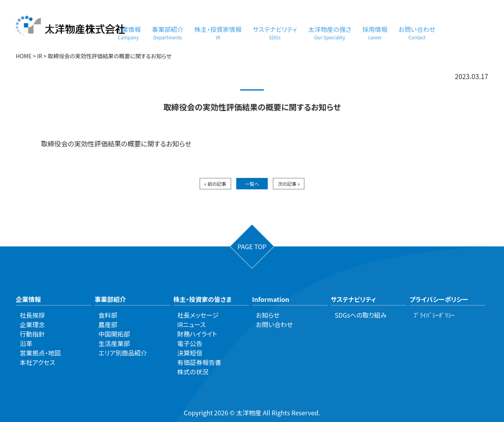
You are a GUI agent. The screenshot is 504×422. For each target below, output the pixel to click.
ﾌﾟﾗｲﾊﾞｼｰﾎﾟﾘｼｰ (434, 315)
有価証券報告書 (199, 362)
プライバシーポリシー (439, 299)
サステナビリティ (275, 32)
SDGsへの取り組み (361, 315)
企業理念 (32, 324)
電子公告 (190, 343)
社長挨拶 (32, 315)
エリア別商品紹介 (123, 353)
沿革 (26, 343)
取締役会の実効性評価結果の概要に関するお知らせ (116, 143)
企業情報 (128, 32)
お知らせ (268, 315)
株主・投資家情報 (218, 32)
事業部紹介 (168, 32)
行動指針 (32, 334)
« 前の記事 (215, 184)
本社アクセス (37, 362)
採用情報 (375, 32)
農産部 (108, 324)
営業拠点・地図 (40, 353)
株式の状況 (193, 372)
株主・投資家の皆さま (202, 299)
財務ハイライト (197, 334)
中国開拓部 (114, 334)
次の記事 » (289, 184)
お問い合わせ (417, 32)
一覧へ (252, 184)
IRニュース (191, 324)
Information (271, 299)
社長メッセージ (198, 315)
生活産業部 (114, 343)
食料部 (108, 315)
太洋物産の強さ (330, 32)
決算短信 (190, 353)
